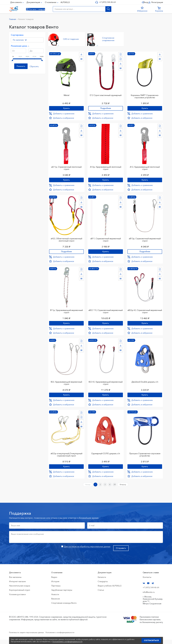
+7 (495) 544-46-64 (106, 2)
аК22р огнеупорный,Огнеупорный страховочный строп (66, 457)
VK (144, 588)
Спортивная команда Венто (64, 607)
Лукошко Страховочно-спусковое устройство (145, 457)
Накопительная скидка (20, 590)
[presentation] (27, 554)
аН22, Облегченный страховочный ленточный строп (66, 240)
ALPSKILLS (65, 2)
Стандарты (103, 586)
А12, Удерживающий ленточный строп (145, 167)
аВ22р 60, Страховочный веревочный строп (145, 312)
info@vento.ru (149, 597)
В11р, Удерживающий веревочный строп (66, 312)
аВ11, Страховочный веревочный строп (106, 240)
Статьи (101, 594)
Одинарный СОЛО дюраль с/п (106, 456)
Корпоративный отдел (20, 594)
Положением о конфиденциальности (67, 642)
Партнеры (56, 590)
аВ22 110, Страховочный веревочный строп (106, 312)
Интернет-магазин (17, 586)
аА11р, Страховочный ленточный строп (66, 167)
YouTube (148, 588)
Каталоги (102, 582)
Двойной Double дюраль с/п (145, 383)
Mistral (66, 94)
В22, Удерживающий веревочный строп (66, 384)
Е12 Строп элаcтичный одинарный (106, 94)
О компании (51, 2)
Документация (34, 2)
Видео (54, 582)
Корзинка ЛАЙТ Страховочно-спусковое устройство (145, 95)
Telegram (153, 588)
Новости (55, 599)
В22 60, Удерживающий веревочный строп (106, 384)
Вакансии (56, 603)
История (55, 586)
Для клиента (16, 2)
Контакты (147, 582)
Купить (66, 107)
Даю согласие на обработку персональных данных (87, 551)
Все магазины (15, 582)
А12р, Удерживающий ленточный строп (106, 167)
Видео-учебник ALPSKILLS (110, 590)
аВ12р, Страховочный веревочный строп (145, 240)
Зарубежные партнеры (62, 594)
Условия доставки (17, 599)
